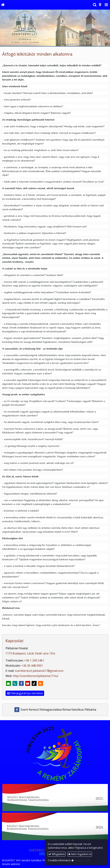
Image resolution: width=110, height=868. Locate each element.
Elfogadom (57, 854)
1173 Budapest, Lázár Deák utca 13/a (30, 653)
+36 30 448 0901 (32, 666)
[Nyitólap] (3, 5)
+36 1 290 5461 (34, 660)
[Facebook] (21, 683)
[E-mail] (8, 683)
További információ (59, 860)
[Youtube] (28, 683)
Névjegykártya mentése (25, 693)
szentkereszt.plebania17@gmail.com (39, 671)
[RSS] (40, 683)
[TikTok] (34, 683)
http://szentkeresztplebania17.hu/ (36, 676)
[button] (106, 5)
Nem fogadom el (80, 854)
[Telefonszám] (15, 683)
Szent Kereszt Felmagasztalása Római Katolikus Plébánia (55, 710)
